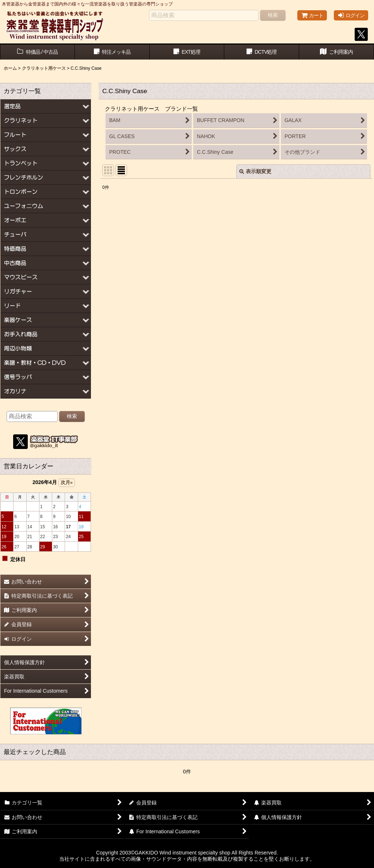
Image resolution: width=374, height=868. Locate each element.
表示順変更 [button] (255, 171)
